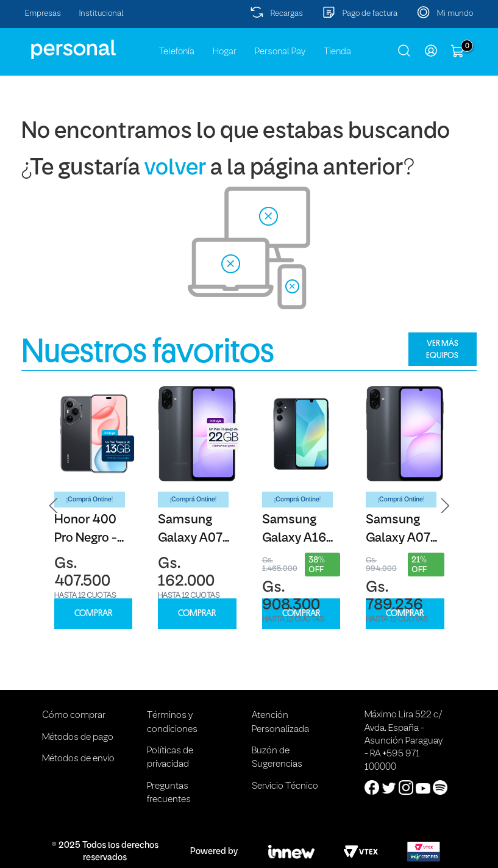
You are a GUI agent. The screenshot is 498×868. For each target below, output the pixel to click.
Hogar (225, 52)
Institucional (101, 14)
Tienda (337, 52)
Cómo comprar (74, 716)
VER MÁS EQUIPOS (442, 349)
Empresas (43, 14)
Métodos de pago (78, 737)
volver (175, 169)
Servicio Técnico (285, 786)
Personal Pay (280, 52)
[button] (54, 506)
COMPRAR (93, 613)
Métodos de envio (78, 759)
